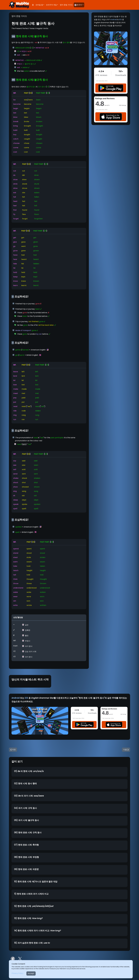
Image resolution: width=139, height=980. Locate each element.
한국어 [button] (78, 5)
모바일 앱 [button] (39, 5)
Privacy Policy (17, 973)
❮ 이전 (13, 750)
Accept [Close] (31, 973)
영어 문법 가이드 (66, 5)
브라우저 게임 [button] (51, 5)
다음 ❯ (126, 750)
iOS (120, 20)
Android (114, 20)
